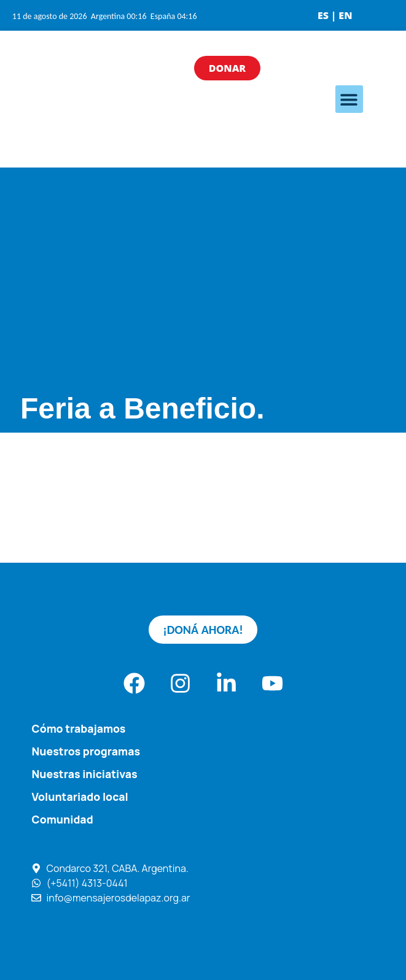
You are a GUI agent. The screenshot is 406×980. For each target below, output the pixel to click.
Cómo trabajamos (79, 728)
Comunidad (63, 819)
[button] (349, 99)
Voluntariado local (80, 797)
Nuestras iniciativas (85, 774)
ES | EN (335, 15)
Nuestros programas (86, 751)
